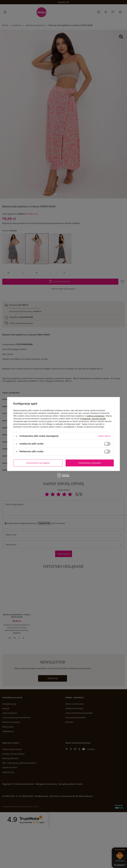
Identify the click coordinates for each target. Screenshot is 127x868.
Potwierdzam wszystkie (90, 463)
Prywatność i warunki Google (93, 419)
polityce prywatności (96, 416)
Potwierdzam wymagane (38, 463)
